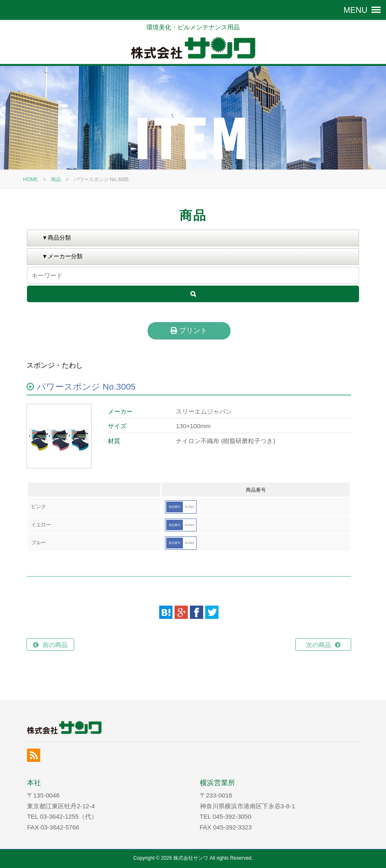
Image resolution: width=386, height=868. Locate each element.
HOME (31, 179)
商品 (56, 179)
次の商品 (318, 645)
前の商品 (55, 645)
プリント (189, 330)
